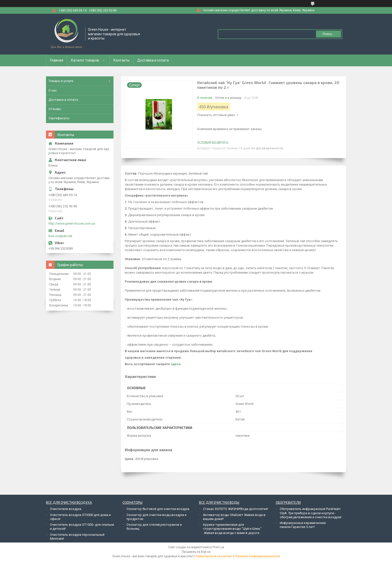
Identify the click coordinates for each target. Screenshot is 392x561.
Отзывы (55, 109)
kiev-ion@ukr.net (60, 236)
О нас (53, 90)
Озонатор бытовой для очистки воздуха (158, 509)
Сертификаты (59, 118)
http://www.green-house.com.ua (72, 223)
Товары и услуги (61, 81)
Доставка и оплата (153, 60)
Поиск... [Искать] (328, 34)
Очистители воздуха (66, 509)
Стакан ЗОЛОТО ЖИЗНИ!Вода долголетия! (235, 509)
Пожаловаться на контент (214, 556)
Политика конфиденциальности (257, 556)
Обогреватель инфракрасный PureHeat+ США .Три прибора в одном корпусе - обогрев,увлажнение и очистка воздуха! (311, 513)
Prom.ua (218, 547)
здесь (176, 364)
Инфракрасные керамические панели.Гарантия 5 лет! (303, 525)
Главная (57, 60)
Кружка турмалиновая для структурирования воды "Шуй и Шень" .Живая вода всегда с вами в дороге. (232, 529)
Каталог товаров (85, 60)
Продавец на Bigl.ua (196, 552)
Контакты (121, 60)
